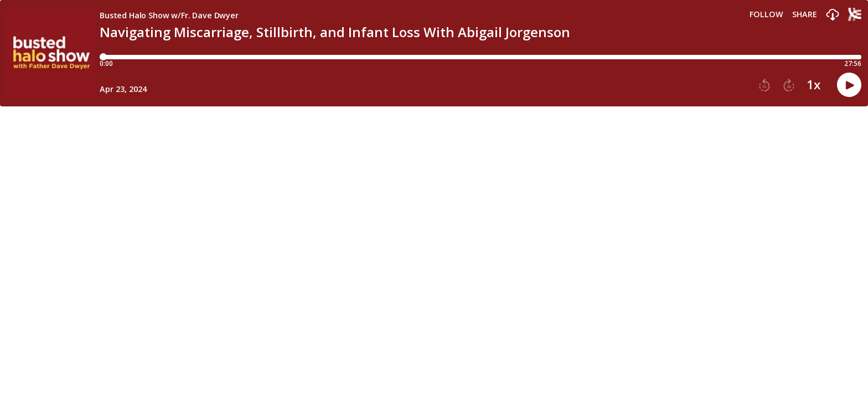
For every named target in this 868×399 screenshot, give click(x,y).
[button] (833, 15)
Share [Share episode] (805, 14)
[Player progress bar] (480, 57)
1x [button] (813, 85)
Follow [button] (766, 14)
